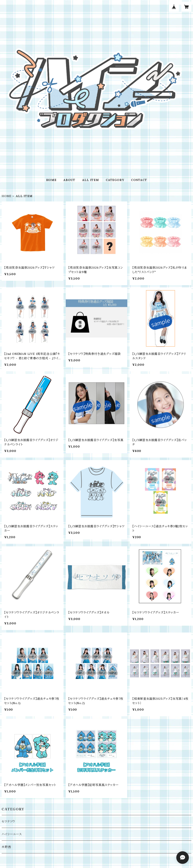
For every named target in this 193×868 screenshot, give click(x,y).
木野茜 (6, 847)
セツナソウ (8, 821)
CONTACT (139, 180)
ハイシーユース (12, 834)
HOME (51, 180)
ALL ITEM (90, 180)
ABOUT (69, 180)
